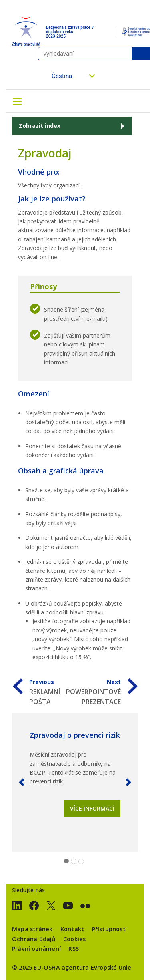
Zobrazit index (40, 126)
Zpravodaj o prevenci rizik (75, 735)
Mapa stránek (32, 929)
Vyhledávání (141, 54)
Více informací (92, 808)
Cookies (74, 939)
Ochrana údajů (34, 939)
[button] (22, 782)
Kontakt (72, 929)
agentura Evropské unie (96, 967)
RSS (74, 949)
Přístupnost (109, 929)
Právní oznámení (36, 949)
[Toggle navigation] (17, 101)
